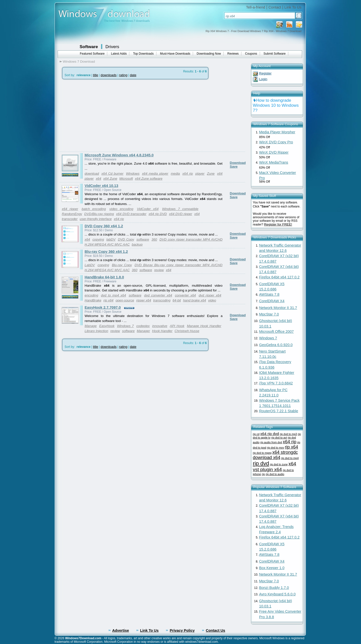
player (200, 174)
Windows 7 (125, 326)
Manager (144, 331)
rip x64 (109, 300)
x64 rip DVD (158, 214)
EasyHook (107, 326)
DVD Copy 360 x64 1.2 (104, 226)
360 (154, 239)
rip (263, 474)
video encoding (121, 209)
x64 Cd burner (113, 174)
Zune (211, 174)
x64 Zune (110, 179)
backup (137, 244)
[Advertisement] (102, 116)
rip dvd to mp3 (288, 434)
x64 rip (188, 174)
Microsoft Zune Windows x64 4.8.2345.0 (119, 155)
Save (234, 167)
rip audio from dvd (271, 442)
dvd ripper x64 (210, 295)
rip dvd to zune (279, 464)
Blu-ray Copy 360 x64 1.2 (106, 252)
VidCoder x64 (148, 209)
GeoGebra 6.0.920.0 (276, 345)
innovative (160, 326)
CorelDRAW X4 (272, 301)
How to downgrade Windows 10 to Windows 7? (276, 105)
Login (263, 79)
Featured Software (92, 54)
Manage (91, 326)
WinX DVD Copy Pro (276, 142)
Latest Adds (119, 54)
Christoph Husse (187, 331)
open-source (125, 300)
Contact (275, 7)
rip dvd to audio (275, 474)
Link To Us (293, 7)
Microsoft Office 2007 (277, 332)
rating (123, 75)
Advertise (121, 630)
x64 (99, 179)
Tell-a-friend (256, 7)
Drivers (112, 47)
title (96, 75)
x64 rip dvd (270, 434)
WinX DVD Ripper (274, 152)
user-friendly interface (96, 219)
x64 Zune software (149, 179)
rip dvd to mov (276, 448)
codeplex (143, 326)
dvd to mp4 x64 (114, 295)
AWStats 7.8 (269, 294)
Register (265, 73)
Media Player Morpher (277, 132)
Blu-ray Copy (122, 265)
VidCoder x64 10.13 (102, 186)
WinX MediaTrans (274, 162)
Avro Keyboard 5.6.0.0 (278, 594)
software (143, 239)
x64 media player (155, 174)
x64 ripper (70, 209)
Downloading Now (209, 54)
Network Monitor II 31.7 (278, 308)
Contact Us (215, 630)
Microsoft (126, 179)
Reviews (233, 54)
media (175, 174)
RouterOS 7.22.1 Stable (279, 411)
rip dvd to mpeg (262, 453)
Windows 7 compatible (180, 209)
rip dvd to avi (279, 438)
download (92, 174)
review (159, 270)
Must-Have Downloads (175, 54)
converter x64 (186, 295)
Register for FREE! (278, 224)
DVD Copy (126, 239)
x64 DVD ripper (180, 214)
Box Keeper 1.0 (272, 568)
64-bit (177, 300)
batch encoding (94, 209)
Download (238, 163)
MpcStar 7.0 (269, 314)
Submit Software (275, 54)
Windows (133, 174)
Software (89, 47)
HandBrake (93, 300)
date (133, 75)
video (212, 300)
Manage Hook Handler (204, 326)
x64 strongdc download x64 (275, 455)
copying (98, 239)
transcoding (162, 300)
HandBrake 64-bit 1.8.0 (104, 277)
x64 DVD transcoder (131, 214)
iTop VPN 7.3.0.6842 (276, 383)
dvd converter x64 (158, 295)
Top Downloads (143, 54)
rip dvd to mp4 (290, 458)
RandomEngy (72, 214)
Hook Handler (162, 331)
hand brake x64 (195, 300)
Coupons (251, 54)
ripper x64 (144, 300)
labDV (111, 239)
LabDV (90, 265)
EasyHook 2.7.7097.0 (103, 307)
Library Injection (97, 331)
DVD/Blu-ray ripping (99, 214)
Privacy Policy (182, 630)
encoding (92, 295)
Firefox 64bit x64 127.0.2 (279, 277)
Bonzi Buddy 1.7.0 (274, 588)
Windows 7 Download (79, 62)
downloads (109, 75)
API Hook (177, 326)
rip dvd (261, 463)
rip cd (256, 434)
